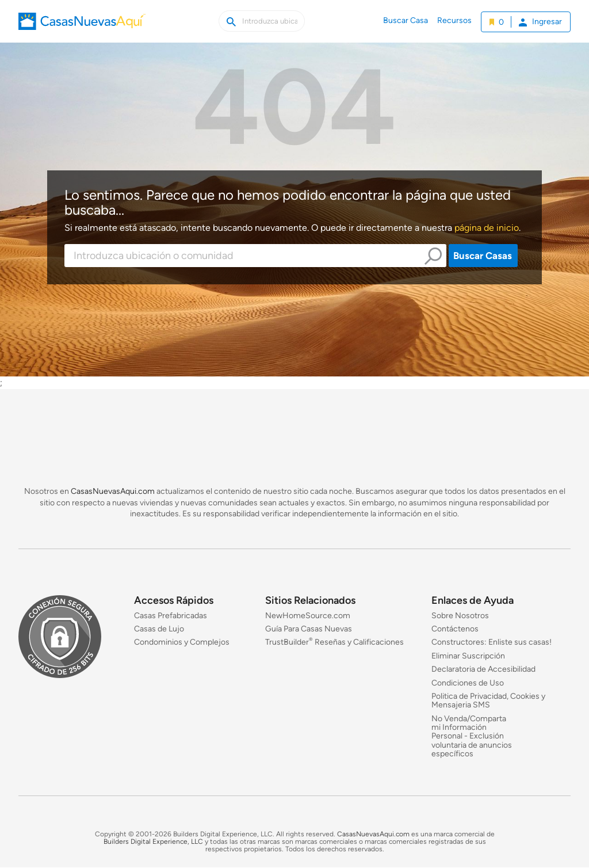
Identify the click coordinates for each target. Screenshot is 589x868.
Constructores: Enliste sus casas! (492, 643)
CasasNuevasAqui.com (113, 491)
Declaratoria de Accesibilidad (483, 670)
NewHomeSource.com (308, 616)
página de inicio (487, 228)
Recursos (454, 20)
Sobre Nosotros (460, 616)
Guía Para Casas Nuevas (309, 629)
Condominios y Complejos (182, 643)
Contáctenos (455, 629)
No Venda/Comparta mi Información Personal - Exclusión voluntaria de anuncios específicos (472, 736)
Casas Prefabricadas (171, 616)
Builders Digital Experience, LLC (153, 842)
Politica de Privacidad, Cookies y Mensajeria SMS (488, 701)
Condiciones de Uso (468, 683)
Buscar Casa (406, 20)
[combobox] (255, 256)
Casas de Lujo (159, 629)
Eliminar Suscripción (468, 656)
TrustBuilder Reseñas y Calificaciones (334, 643)
